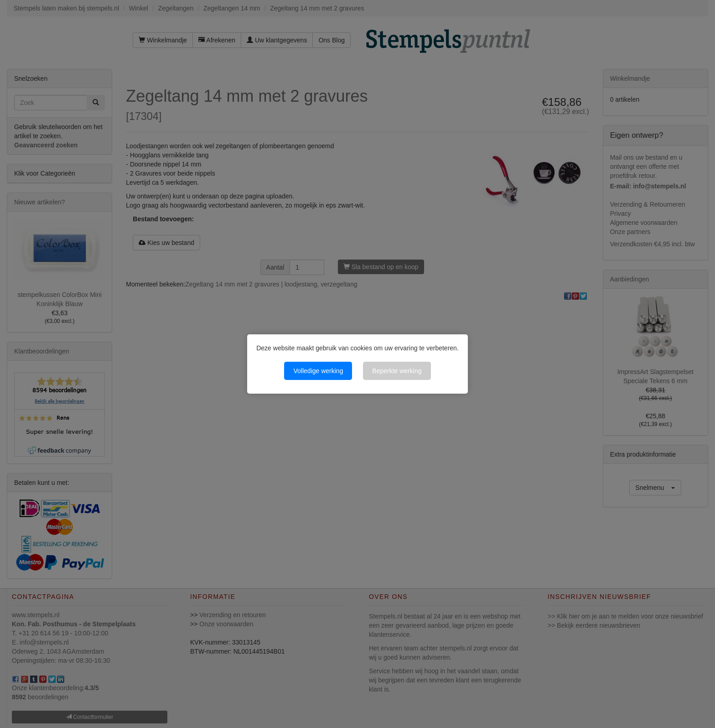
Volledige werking (318, 371)
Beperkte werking (397, 371)
